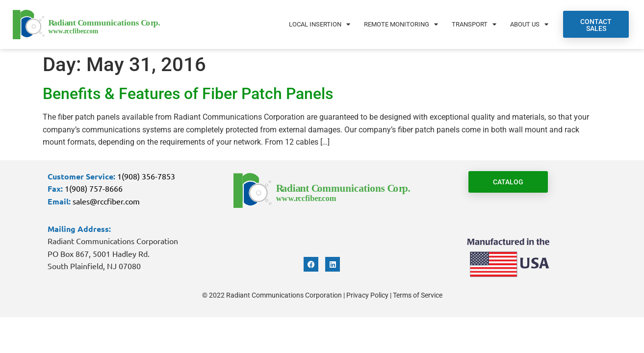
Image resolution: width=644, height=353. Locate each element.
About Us (529, 24)
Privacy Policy (367, 295)
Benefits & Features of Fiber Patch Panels (188, 94)
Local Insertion (320, 24)
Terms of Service (418, 295)
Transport (474, 24)
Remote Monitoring (401, 24)
